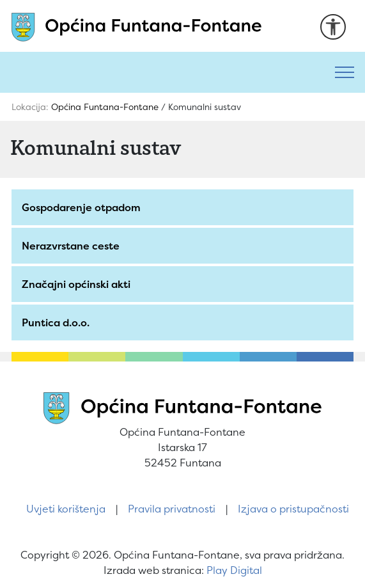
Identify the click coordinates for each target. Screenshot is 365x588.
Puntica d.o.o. (56, 322)
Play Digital (234, 570)
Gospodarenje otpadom (81, 207)
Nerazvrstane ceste (71, 246)
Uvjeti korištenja (66, 509)
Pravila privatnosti (172, 509)
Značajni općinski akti (76, 284)
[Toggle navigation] (345, 72)
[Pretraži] (162, 72)
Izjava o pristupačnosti (293, 509)
